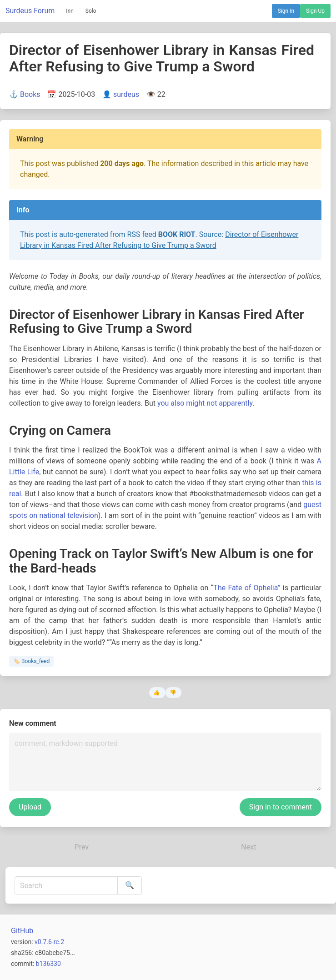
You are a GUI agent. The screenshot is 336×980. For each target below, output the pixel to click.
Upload (30, 807)
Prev (82, 847)
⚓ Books (25, 94)
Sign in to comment (281, 807)
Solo (91, 11)
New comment (33, 723)
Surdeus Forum (30, 11)
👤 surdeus (121, 94)
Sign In (286, 11)
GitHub (22, 931)
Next (248, 847)
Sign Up (315, 11)
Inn (70, 11)
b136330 (48, 964)
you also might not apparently (205, 403)
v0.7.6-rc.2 (49, 942)
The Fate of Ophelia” (247, 588)
